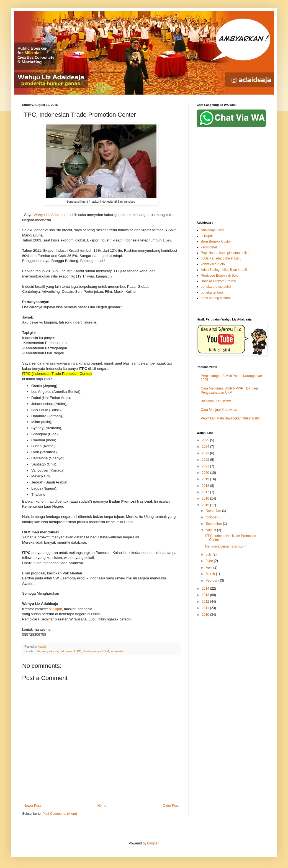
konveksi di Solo (213, 264)
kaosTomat (209, 247)
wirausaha (118, 651)
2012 (206, 602)
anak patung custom (216, 298)
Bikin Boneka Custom (217, 241)
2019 (206, 479)
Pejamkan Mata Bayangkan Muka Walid (230, 418)
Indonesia (66, 651)
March (211, 574)
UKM (106, 651)
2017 (206, 492)
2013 (206, 595)
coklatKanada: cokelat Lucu (221, 258)
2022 (206, 460)
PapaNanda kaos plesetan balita (225, 253)
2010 (206, 615)
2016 (206, 498)
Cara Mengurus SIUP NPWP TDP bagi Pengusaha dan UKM (229, 390)
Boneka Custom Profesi (218, 281)
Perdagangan (92, 651)
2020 (206, 473)
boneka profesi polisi (216, 287)
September (214, 524)
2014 (206, 589)
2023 (206, 453)
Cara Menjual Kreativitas (219, 410)
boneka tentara (212, 292)
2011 (206, 608)
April (209, 567)
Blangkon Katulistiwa (216, 401)
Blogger (153, 843)
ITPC (78, 651)
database (41, 651)
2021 (206, 466)
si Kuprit (56, 609)
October (212, 517)
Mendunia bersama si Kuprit (226, 546)
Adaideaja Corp (212, 230)
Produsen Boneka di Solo (219, 276)
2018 (206, 486)
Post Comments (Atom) (60, 814)
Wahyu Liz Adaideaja (51, 215)
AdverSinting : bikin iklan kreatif (224, 270)
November (214, 511)
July (209, 554)
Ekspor (53, 651)
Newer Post (32, 806)
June (210, 561)
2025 (206, 440)
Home (102, 806)
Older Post (171, 806)
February (213, 581)
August (211, 530)
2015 (206, 505)
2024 (206, 447)
